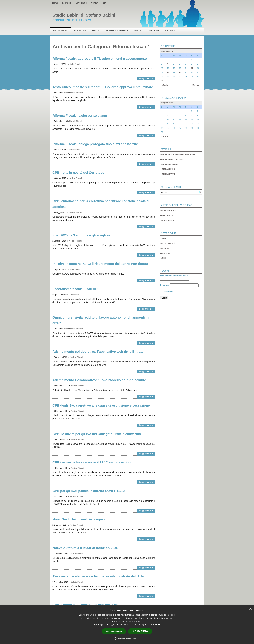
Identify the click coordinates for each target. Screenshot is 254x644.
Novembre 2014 (169, 211)
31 (162, 81)
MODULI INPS (169, 169)
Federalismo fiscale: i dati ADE (76, 289)
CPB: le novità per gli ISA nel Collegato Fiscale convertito (97, 434)
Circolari (153, 30)
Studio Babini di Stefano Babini (84, 15)
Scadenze (170, 30)
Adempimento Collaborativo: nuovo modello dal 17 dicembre (99, 380)
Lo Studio (67, 3)
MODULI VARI (168, 174)
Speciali (96, 30)
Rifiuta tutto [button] (140, 631)
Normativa (80, 30)
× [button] (250, 609)
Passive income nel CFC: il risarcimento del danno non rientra (100, 264)
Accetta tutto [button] (114, 631)
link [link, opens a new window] (158, 624)
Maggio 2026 (167, 51)
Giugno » (196, 85)
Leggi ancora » (146, 79)
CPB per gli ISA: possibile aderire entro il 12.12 (89, 491)
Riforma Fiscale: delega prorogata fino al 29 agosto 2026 (96, 144)
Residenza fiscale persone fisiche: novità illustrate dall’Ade (98, 576)
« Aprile (165, 85)
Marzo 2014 (167, 215)
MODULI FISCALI (170, 164)
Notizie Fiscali (61, 30)
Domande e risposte (118, 30)
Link (105, 3)
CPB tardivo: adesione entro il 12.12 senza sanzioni (92, 462)
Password (165, 285)
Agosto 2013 (168, 220)
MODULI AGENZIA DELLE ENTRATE (179, 155)
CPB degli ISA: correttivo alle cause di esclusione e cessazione (101, 405)
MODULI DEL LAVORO (173, 159)
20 (180, 72)
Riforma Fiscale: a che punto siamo (80, 116)
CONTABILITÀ (169, 244)
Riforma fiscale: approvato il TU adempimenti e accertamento (100, 59)
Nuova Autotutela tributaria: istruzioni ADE (85, 548)
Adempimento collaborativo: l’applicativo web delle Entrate (98, 352)
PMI (164, 258)
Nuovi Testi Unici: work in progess (79, 519)
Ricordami (167, 292)
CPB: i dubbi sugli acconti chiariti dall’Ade (85, 605)
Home (55, 3)
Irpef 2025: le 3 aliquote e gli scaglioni (82, 235)
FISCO (165, 239)
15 (192, 68)
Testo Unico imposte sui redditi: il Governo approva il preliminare (103, 87)
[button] (127, 638)
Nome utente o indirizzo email (174, 276)
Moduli (138, 30)
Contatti (95, 3)
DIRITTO (166, 253)
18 (168, 72)
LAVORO (166, 249)
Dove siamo (81, 3)
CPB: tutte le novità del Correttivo (78, 173)
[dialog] (127, 625)
